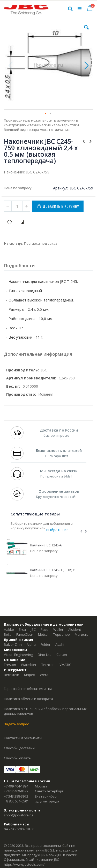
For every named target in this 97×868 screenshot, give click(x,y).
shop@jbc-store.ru (18, 815)
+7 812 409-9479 (16, 791)
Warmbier (29, 665)
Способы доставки (19, 748)
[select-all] (57, 530)
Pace (44, 630)
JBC (33, 630)
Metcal (43, 634)
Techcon (48, 665)
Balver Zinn (13, 644)
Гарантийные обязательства (28, 689)
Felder (46, 644)
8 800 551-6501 (17, 801)
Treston (10, 665)
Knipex (29, 675)
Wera (44, 675)
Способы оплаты (18, 758)
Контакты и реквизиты (23, 738)
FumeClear (25, 634)
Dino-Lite (45, 655)
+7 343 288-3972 (16, 796)
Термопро (62, 634)
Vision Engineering (18, 655)
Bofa (8, 634)
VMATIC (65, 665)
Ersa (22, 630)
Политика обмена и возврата (28, 699)
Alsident (75, 630)
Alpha (31, 644)
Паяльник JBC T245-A (46, 545)
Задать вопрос (16, 724)
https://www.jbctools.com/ (24, 864)
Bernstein (12, 675)
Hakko (9, 630)
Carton (62, 655)
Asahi (60, 644)
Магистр (82, 634)
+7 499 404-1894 (16, 786)
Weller (58, 630)
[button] (86, 31)
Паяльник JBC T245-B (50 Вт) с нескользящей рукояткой (54, 570)
